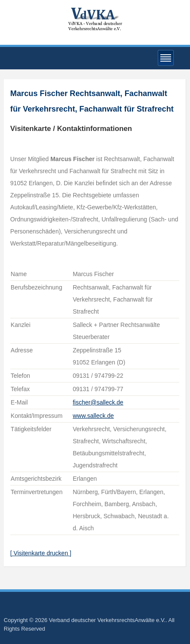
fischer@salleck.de (98, 402)
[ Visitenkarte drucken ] (41, 553)
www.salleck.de (93, 416)
